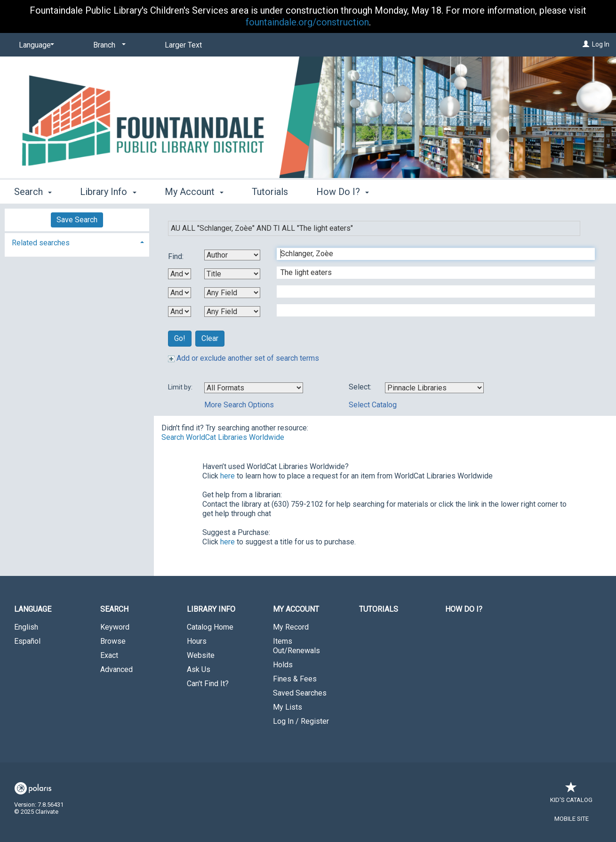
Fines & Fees (295, 679)
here (228, 476)
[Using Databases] (434, 388)
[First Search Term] (431, 254)
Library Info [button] (108, 192)
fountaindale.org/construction (307, 22)
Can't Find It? (208, 684)
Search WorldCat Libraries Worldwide (223, 437)
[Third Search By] (232, 293)
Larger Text (183, 45)
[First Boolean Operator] (180, 274)
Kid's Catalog (571, 795)
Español (27, 641)
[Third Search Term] (431, 291)
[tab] (77, 242)
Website (201, 655)
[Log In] (586, 44)
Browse (113, 641)
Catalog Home (210, 627)
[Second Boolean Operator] (180, 293)
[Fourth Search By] (232, 312)
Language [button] (33, 609)
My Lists (288, 707)
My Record (291, 627)
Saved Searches (300, 693)
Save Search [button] (77, 220)
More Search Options (239, 405)
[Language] (35, 45)
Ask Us (199, 669)
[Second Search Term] (431, 273)
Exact (109, 655)
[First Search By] (232, 255)
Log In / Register (301, 721)
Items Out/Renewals (296, 646)
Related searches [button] (41, 243)
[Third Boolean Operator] (180, 312)
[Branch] (108, 45)
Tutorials (270, 192)
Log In (601, 44)
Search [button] (33, 192)
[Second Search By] (232, 274)
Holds (283, 665)
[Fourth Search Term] (431, 310)
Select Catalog (373, 405)
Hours (197, 641)
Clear (210, 338)
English (26, 627)
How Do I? (464, 609)
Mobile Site (572, 819)
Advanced (116, 669)
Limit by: (181, 387)
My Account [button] (194, 192)
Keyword (115, 627)
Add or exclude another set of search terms (244, 358)
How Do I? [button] (343, 192)
